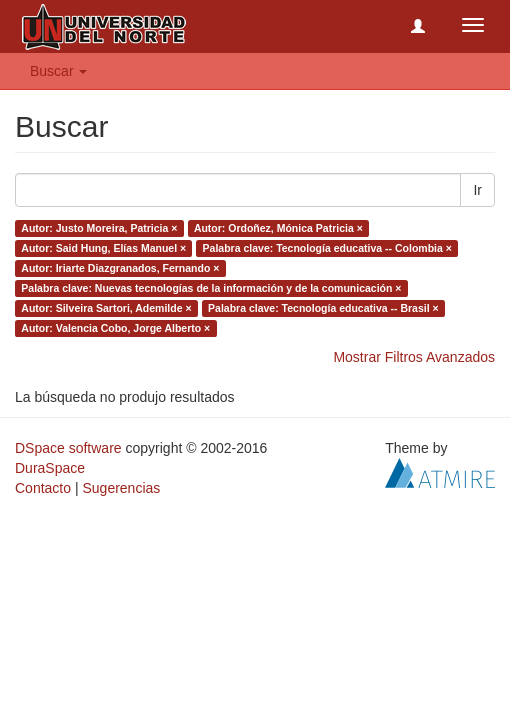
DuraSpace (50, 468)
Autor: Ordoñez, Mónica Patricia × (278, 228)
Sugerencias (121, 488)
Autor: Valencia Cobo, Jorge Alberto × (115, 328)
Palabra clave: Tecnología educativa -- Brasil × (323, 308)
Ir (477, 190)
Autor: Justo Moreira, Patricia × (99, 228)
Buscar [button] (58, 71)
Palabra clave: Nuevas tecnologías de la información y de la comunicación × (211, 288)
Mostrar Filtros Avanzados (414, 357)
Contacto (43, 488)
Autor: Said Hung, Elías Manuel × (103, 248)
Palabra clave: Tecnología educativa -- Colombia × (327, 248)
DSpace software (68, 448)
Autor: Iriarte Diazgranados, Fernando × (120, 268)
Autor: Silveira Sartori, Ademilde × (106, 308)
